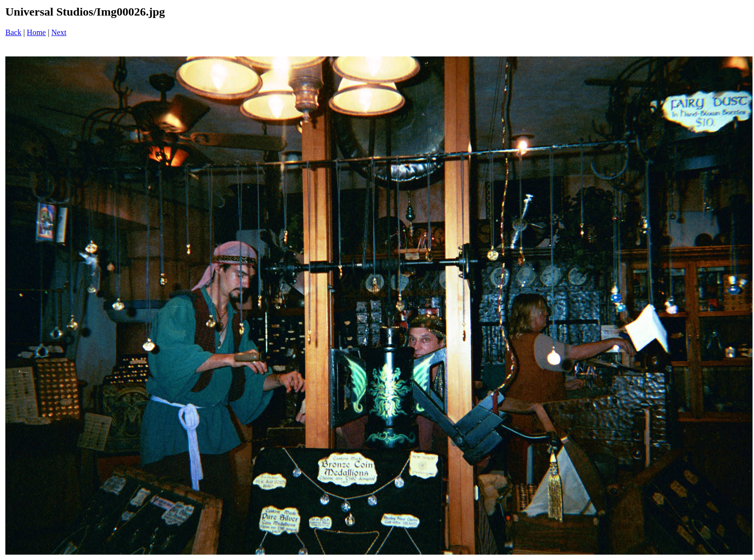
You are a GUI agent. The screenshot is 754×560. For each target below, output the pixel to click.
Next (59, 32)
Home (36, 32)
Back (13, 32)
